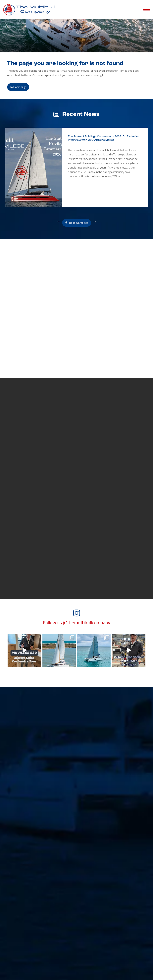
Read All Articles (77, 223)
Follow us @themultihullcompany (77, 623)
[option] (76, 167)
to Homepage (18, 87)
